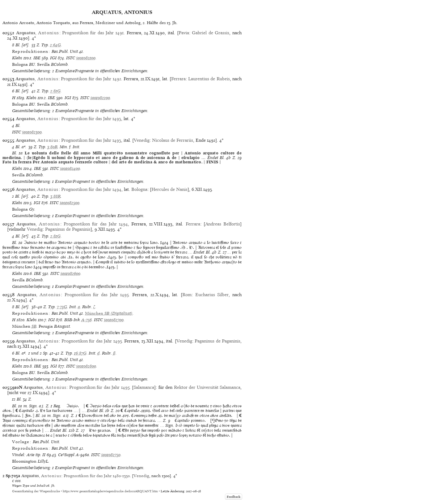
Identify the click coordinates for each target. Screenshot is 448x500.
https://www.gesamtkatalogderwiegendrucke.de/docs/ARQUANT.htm (110, 491)
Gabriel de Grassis (211, 33)
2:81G (55, 91)
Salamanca (144, 387)
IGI (53, 58)
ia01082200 (100, 98)
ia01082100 (86, 58)
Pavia (184, 33)
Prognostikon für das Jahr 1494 (91, 189)
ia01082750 (111, 455)
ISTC (71, 58)
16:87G (80, 353)
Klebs (17, 58)
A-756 (87, 320)
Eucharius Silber (212, 295)
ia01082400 (70, 168)
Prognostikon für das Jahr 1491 (93, 33)
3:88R (55, 196)
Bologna (139, 189)
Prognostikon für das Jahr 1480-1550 (97, 476)
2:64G (55, 45)
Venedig (142, 140)
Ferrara (178, 79)
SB (34, 326)
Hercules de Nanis (169, 189)
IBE (37, 58)
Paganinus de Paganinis (68, 229)
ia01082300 (32, 132)
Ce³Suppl (66, 455)
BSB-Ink (72, 320)
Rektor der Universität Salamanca (207, 387)
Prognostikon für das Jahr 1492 (91, 79)
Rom (187, 295)
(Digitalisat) (109, 313)
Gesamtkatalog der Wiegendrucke (36, 491)
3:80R (52, 147)
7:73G (62, 307)
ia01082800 (86, 366)
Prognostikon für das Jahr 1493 (91, 119)
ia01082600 (70, 273)
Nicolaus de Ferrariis (173, 140)
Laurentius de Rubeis (209, 79)
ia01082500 (70, 203)
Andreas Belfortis (223, 224)
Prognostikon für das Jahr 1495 (97, 295)
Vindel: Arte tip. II (29, 455)
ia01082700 (114, 320)
